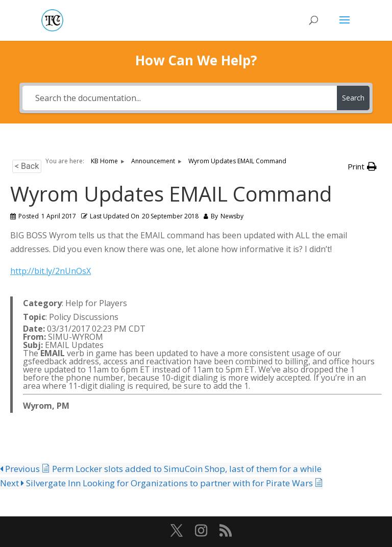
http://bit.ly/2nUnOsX (51, 271)
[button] (362, 167)
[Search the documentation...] (179, 98)
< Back (27, 166)
